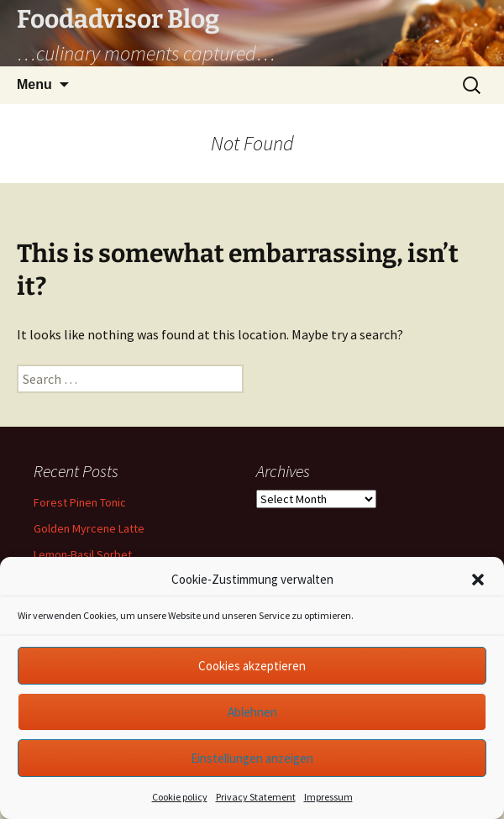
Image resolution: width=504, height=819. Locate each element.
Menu (34, 84)
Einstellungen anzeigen (252, 758)
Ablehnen (252, 712)
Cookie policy (180, 797)
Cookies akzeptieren (252, 666)
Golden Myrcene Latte (89, 528)
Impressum (328, 797)
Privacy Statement (256, 797)
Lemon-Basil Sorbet (83, 554)
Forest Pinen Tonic (80, 502)
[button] (478, 580)
